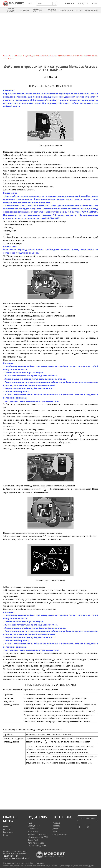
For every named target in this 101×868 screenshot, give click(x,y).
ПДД (30, 823)
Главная (7, 826)
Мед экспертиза (91, 10)
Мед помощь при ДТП (38, 837)
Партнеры (57, 832)
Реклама (56, 823)
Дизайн (56, 829)
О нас (95, 3)
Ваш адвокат (24, 10)
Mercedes (18, 56)
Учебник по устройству (37, 10)
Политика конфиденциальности (32, 863)
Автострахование (36, 843)
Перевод (56, 826)
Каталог (7, 56)
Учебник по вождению (52, 10)
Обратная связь (87, 818)
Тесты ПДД (79, 10)
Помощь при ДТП (66, 10)
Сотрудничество (60, 834)
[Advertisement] (50, 35)
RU (30, 3)
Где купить (83, 3)
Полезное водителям (37, 846)
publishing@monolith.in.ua (19, 858)
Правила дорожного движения (10, 10)
